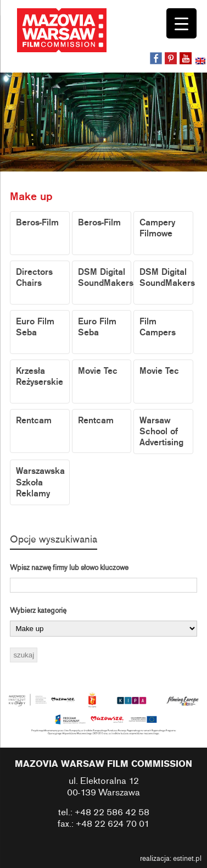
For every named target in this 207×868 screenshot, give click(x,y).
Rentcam (34, 421)
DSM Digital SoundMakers (105, 278)
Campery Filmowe (157, 228)
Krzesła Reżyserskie (40, 377)
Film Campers (158, 327)
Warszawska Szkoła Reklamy (40, 482)
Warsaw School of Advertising (161, 432)
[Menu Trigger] (181, 23)
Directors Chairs (34, 278)
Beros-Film (37, 223)
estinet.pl (187, 859)
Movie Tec (98, 371)
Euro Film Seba (35, 327)
